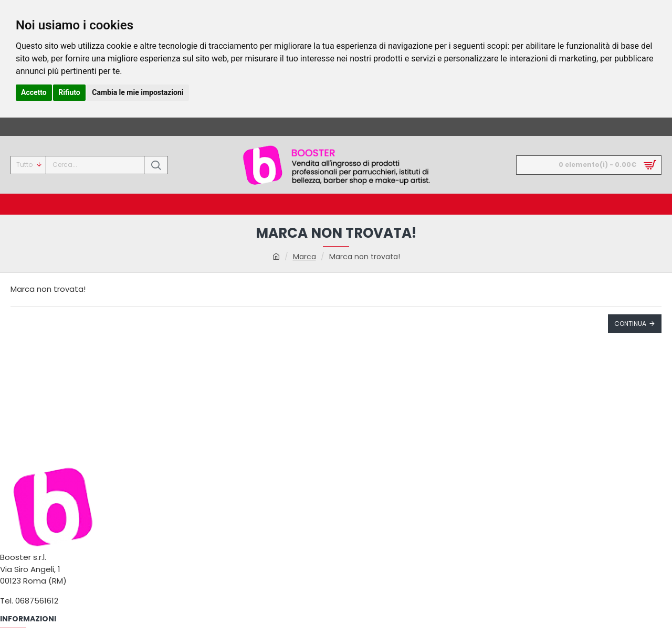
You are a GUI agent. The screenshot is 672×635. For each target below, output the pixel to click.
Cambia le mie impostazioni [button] (138, 92)
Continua (630, 324)
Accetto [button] (34, 92)
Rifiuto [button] (69, 92)
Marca (304, 257)
